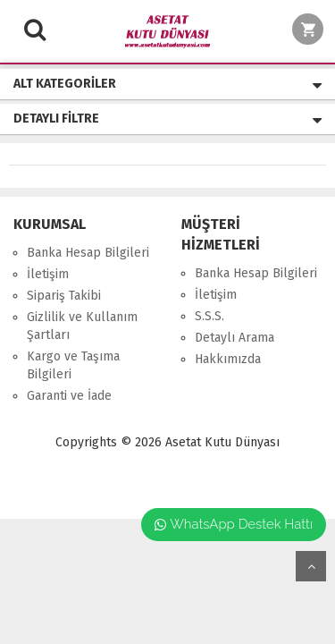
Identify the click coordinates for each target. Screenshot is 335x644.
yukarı (311, 566)
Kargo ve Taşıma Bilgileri (73, 365)
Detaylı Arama (234, 338)
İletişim (48, 274)
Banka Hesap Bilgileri (88, 253)
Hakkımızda (228, 359)
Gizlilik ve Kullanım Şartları (82, 326)
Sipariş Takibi (64, 296)
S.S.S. (209, 316)
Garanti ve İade (69, 396)
